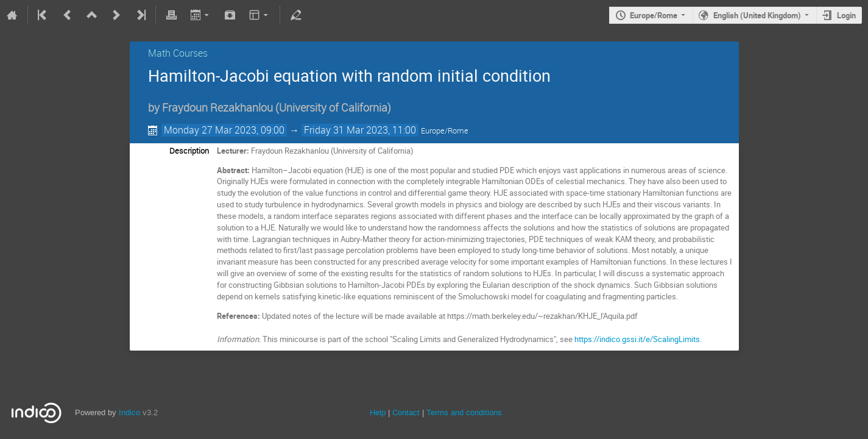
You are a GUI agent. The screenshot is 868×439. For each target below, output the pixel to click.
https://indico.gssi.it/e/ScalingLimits (637, 339)
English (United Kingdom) (757, 15)
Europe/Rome (654, 15)
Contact (406, 412)
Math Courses (178, 53)
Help (378, 412)
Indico (129, 412)
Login (846, 15)
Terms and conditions (464, 412)
